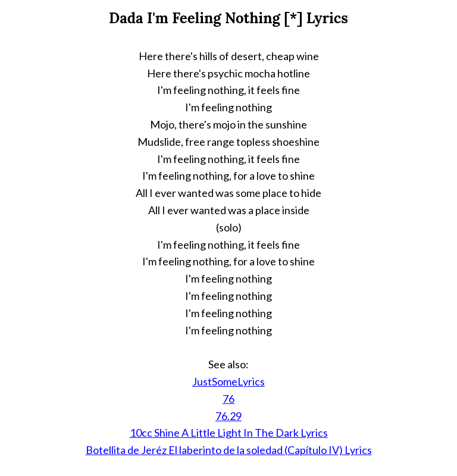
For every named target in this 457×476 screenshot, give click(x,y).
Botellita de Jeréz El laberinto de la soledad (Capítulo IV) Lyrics (229, 450)
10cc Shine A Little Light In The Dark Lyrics (229, 433)
